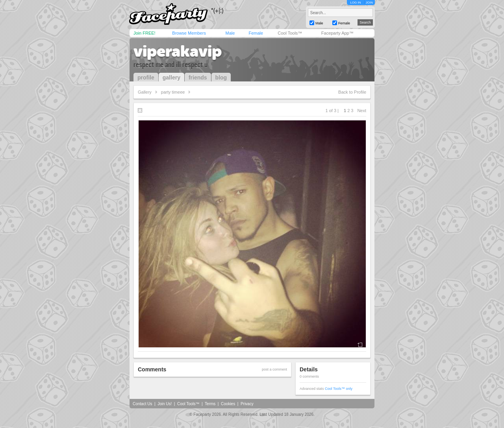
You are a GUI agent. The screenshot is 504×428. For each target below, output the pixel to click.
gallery (171, 77)
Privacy (247, 404)
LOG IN (355, 3)
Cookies (228, 404)
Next (362, 111)
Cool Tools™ (290, 33)
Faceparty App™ (337, 33)
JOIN (369, 3)
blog (221, 77)
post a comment (274, 369)
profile (146, 77)
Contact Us (142, 404)
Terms (210, 404)
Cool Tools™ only (339, 389)
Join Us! (165, 404)
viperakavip (178, 51)
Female (256, 33)
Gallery (145, 92)
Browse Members (189, 33)
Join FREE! (145, 33)
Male (230, 33)
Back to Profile (352, 92)
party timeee (173, 92)
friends (198, 77)
